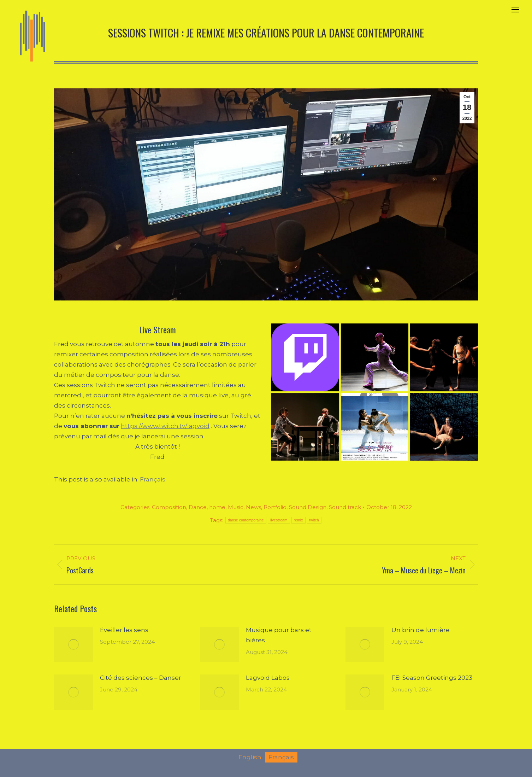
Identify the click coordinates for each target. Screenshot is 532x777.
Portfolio (275, 507)
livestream (279, 520)
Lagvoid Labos (268, 678)
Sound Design (308, 507)
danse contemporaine (246, 520)
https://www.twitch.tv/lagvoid (165, 426)
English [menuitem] (250, 757)
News (253, 507)
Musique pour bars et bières (279, 635)
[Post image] (73, 644)
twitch (314, 520)
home (217, 507)
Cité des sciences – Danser (141, 678)
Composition (169, 507)
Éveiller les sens (124, 630)
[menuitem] (153, 480)
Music (236, 507)
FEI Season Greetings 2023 (432, 678)
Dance (198, 507)
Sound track (345, 507)
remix (298, 520)
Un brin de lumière (421, 630)
